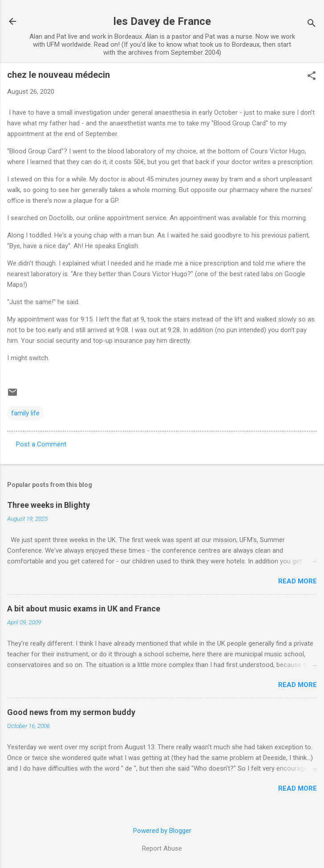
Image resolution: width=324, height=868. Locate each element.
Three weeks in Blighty (49, 505)
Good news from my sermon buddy (71, 712)
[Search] (312, 24)
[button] (312, 76)
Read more (298, 581)
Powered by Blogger (162, 831)
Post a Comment (41, 444)
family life (25, 413)
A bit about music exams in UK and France (84, 609)
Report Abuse (162, 848)
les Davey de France (162, 21)
